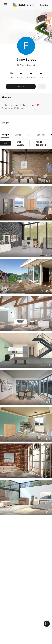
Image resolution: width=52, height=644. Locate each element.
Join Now (44, 5)
